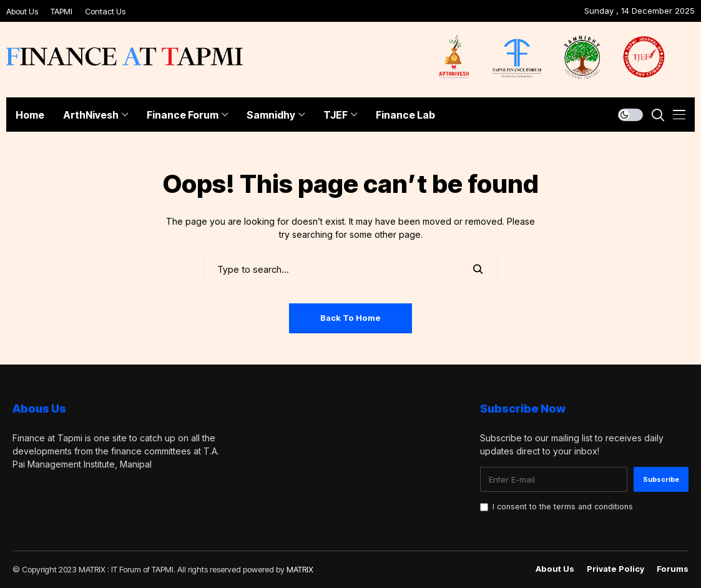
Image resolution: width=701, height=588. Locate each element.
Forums (673, 569)
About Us (22, 11)
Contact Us (105, 11)
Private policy (615, 569)
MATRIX (300, 569)
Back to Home (351, 318)
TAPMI (61, 11)
